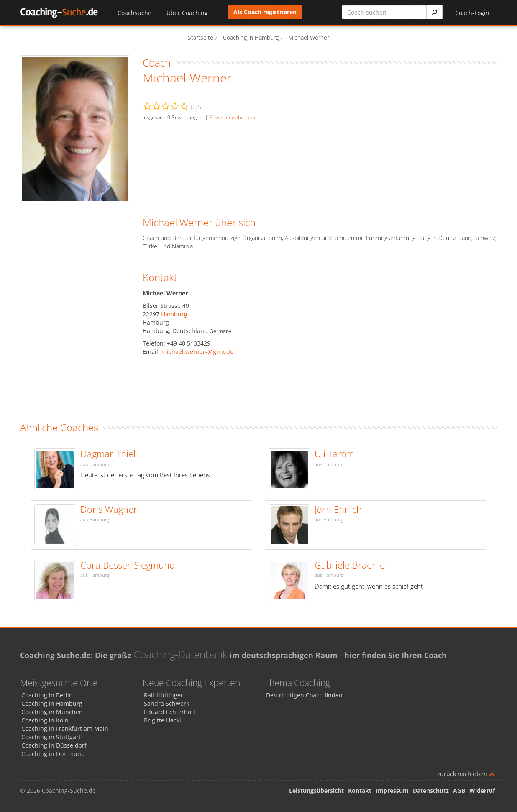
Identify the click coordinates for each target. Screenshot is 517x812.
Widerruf (482, 791)
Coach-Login (472, 13)
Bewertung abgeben (232, 117)
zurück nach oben (466, 774)
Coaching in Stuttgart (51, 737)
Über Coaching (187, 13)
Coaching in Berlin (47, 695)
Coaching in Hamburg (52, 704)
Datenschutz (431, 791)
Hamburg (174, 314)
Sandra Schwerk (166, 704)
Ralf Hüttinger (164, 695)
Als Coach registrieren (265, 12)
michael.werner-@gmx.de (197, 352)
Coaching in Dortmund (53, 754)
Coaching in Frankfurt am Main (65, 729)
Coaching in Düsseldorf (54, 746)
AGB (459, 791)
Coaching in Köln (45, 721)
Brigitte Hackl (163, 721)
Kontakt (360, 791)
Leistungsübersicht (316, 791)
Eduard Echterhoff (169, 712)
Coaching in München (52, 712)
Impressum (392, 791)
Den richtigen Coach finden (304, 695)
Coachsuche (134, 13)
